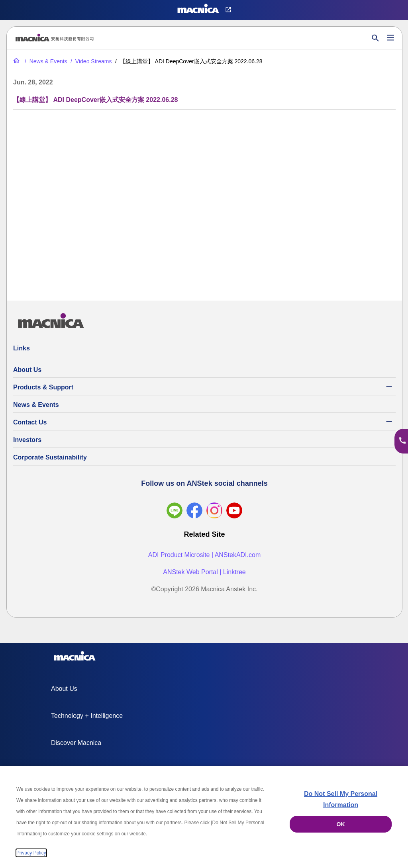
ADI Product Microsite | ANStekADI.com (204, 555)
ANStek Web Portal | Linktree (204, 572)
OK (341, 824)
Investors (27, 440)
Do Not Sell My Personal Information (341, 799)
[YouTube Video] (204, 200)
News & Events (36, 405)
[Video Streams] (90, 61)
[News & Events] (45, 61)
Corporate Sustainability (50, 457)
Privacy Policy (31, 853)
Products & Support (43, 387)
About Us (27, 370)
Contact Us (30, 422)
